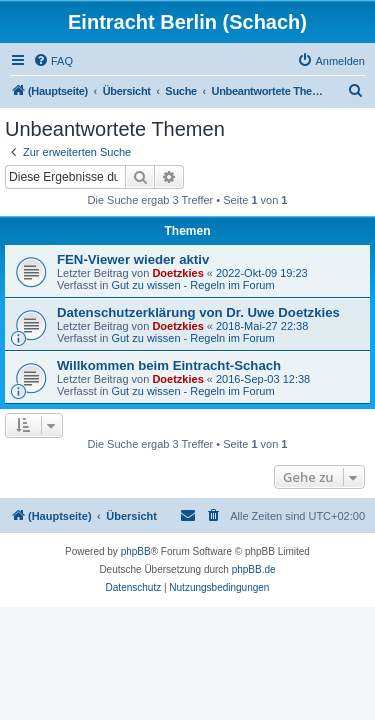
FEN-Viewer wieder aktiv (133, 259)
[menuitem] (53, 61)
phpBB (136, 551)
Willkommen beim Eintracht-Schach (169, 365)
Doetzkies (177, 273)
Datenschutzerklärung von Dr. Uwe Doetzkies (198, 312)
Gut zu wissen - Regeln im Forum (192, 285)
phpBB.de (254, 569)
